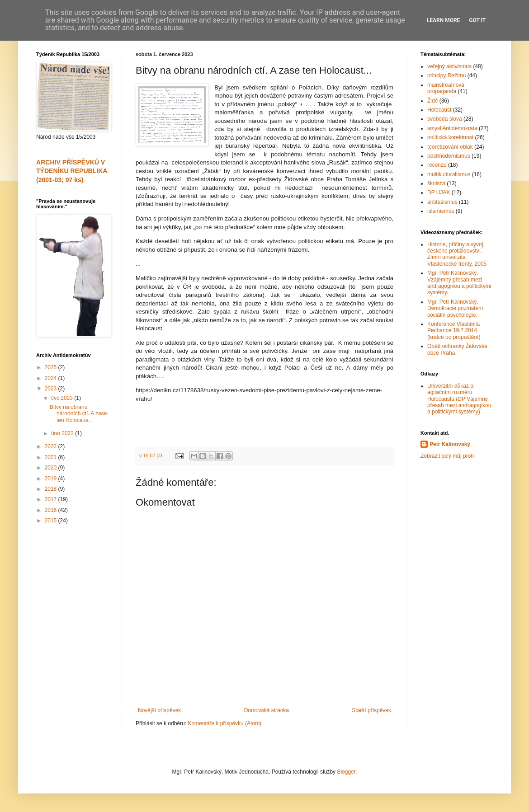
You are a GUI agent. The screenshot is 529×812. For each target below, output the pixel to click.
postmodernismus (449, 156)
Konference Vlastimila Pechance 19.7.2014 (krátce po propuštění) (454, 331)
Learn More (444, 20)
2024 (52, 378)
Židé (432, 101)
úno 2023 (63, 433)
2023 (52, 389)
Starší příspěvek (371, 710)
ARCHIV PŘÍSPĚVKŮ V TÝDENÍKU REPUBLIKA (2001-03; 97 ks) (72, 171)
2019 (52, 479)
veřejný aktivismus (449, 66)
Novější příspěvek (159, 710)
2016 (52, 510)
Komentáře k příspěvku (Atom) (224, 723)
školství (436, 183)
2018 (52, 489)
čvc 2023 (63, 398)
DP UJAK (439, 192)
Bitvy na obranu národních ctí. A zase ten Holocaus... (78, 414)
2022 (52, 446)
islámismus (441, 211)
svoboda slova (445, 119)
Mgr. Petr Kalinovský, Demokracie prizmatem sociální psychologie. (455, 308)
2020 (52, 468)
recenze (437, 165)
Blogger (346, 772)
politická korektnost (450, 137)
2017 (52, 499)
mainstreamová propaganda (446, 88)
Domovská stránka (267, 710)
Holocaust (439, 110)
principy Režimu (446, 75)
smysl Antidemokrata (452, 128)
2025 (52, 367)
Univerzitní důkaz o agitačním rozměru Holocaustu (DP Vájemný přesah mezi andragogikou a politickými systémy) (459, 399)
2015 (52, 521)
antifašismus (442, 202)
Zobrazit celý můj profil (448, 456)
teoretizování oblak (450, 147)
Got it (477, 20)
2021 (52, 457)
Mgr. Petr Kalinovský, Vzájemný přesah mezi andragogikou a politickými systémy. (459, 283)
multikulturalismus (449, 174)
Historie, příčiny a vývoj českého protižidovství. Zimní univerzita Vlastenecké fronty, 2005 (457, 254)
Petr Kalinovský (450, 444)
